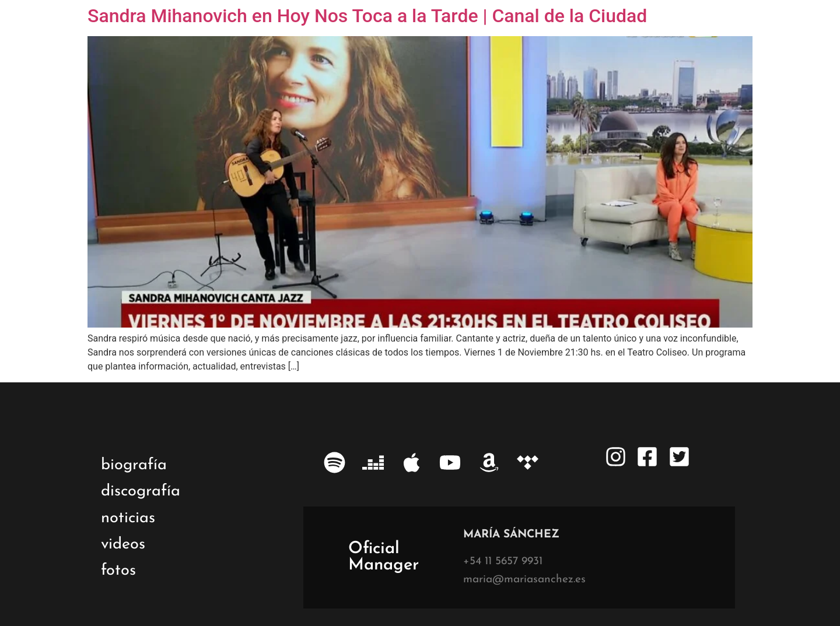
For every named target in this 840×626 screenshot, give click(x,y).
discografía (141, 492)
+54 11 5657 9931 (503, 562)
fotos (118, 571)
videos (123, 545)
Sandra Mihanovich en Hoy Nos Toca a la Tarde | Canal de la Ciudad (367, 16)
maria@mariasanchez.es (524, 580)
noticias (128, 518)
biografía (134, 465)
